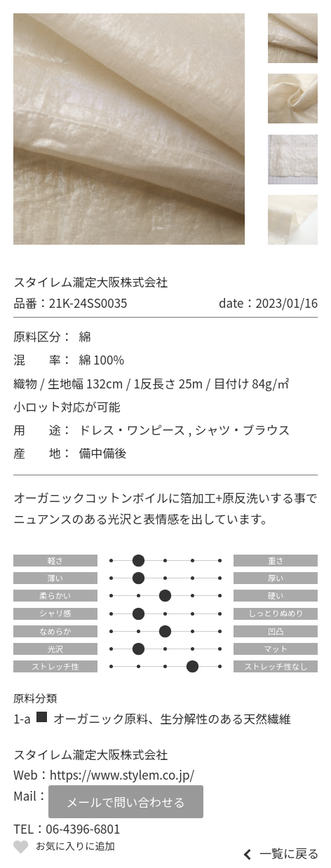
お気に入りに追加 (75, 846)
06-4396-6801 (83, 828)
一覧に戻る (289, 853)
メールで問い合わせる (126, 802)
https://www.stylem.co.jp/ (122, 774)
